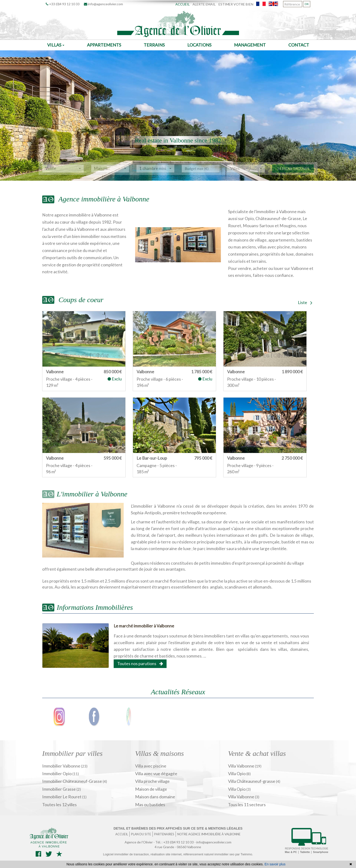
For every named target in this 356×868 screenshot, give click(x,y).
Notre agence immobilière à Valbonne (209, 834)
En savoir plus (275, 864)
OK (307, 4)
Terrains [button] (154, 45)
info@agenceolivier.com (103, 4)
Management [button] (250, 45)
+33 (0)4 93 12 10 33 (63, 4)
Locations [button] (199, 45)
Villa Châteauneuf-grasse (252, 781)
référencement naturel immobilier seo (209, 854)
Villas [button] (56, 45)
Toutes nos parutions (140, 663)
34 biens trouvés (293, 175)
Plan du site (141, 834)
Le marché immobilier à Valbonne (144, 626)
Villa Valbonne (242, 766)
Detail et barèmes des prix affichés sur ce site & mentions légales (178, 828)
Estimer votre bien (236, 4)
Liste (305, 302)
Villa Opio (237, 773)
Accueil (183, 4)
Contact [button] (299, 45)
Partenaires (164, 834)
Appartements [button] (104, 45)
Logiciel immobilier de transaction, (127, 854)
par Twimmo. (244, 854)
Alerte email (204, 4)
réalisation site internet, (167, 854)
